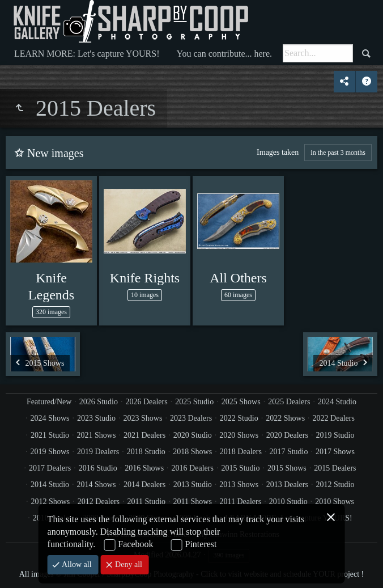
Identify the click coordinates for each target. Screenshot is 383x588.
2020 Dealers (287, 435)
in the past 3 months (338, 153)
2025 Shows (241, 402)
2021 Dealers (144, 435)
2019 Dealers (98, 452)
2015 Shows (287, 468)
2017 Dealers (50, 468)
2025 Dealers (289, 402)
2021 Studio (50, 435)
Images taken (278, 152)
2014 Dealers (144, 485)
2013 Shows (239, 485)
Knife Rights (145, 278)
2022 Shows (285, 418)
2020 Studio (193, 435)
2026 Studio (99, 402)
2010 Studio (288, 502)
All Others (238, 278)
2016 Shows (144, 468)
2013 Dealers (287, 485)
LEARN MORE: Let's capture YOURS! (87, 54)
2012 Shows (50, 502)
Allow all (76, 564)
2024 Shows (50, 418)
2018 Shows (192, 452)
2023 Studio (96, 418)
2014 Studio (50, 485)
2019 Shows (50, 452)
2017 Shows (335, 452)
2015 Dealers (335, 468)
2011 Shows (193, 502)
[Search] (318, 53)
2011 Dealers (240, 502)
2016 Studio (98, 468)
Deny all (128, 564)
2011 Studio (147, 502)
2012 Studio (335, 485)
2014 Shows (97, 485)
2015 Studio (240, 468)
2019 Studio (335, 435)
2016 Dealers (193, 468)
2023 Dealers (191, 418)
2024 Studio (337, 402)
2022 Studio (239, 418)
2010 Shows (335, 502)
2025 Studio (194, 402)
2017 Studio (288, 452)
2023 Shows (143, 418)
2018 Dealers (241, 452)
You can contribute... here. (224, 54)
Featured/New (49, 402)
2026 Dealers (146, 402)
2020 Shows (239, 435)
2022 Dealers (334, 418)
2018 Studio (146, 452)
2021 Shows (97, 435)
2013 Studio (193, 485)
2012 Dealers (99, 502)
